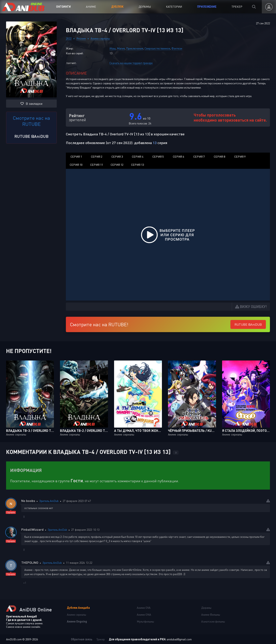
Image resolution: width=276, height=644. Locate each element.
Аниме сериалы (100, 38)
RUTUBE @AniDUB (31, 136)
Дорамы (145, 7)
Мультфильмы (145, 621)
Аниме (91, 7)
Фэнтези (177, 48)
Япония (81, 38)
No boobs (28, 501)
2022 (69, 38)
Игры (113, 48)
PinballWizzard (32, 529)
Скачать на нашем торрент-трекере (131, 63)
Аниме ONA (144, 615)
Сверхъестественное (157, 48)
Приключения (135, 48)
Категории (174, 7)
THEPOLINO (30, 562)
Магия (121, 48)
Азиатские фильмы (213, 621)
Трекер (237, 7)
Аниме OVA (144, 608)
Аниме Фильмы (211, 615)
